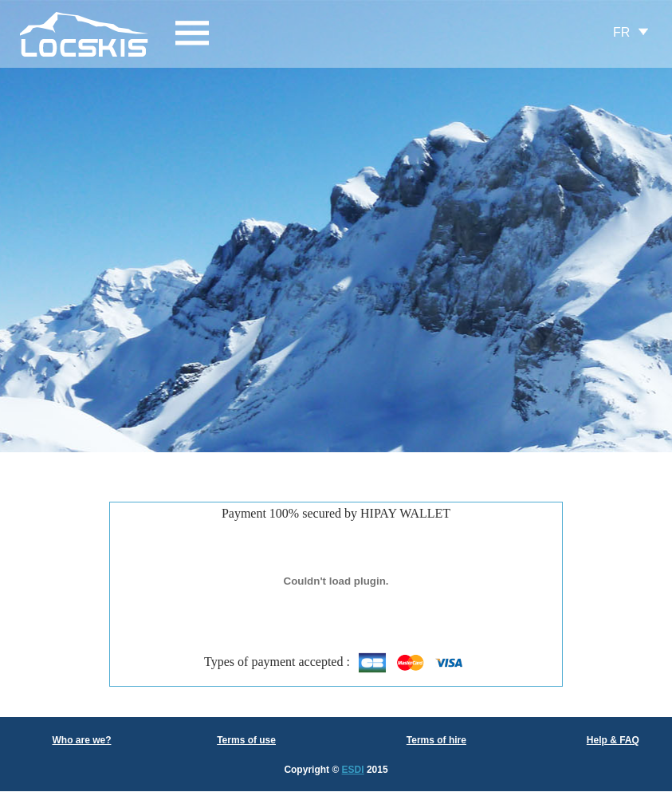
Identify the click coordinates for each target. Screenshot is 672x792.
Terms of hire (436, 740)
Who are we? (81, 740)
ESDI (353, 770)
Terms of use (246, 740)
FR (621, 32)
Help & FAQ (613, 740)
